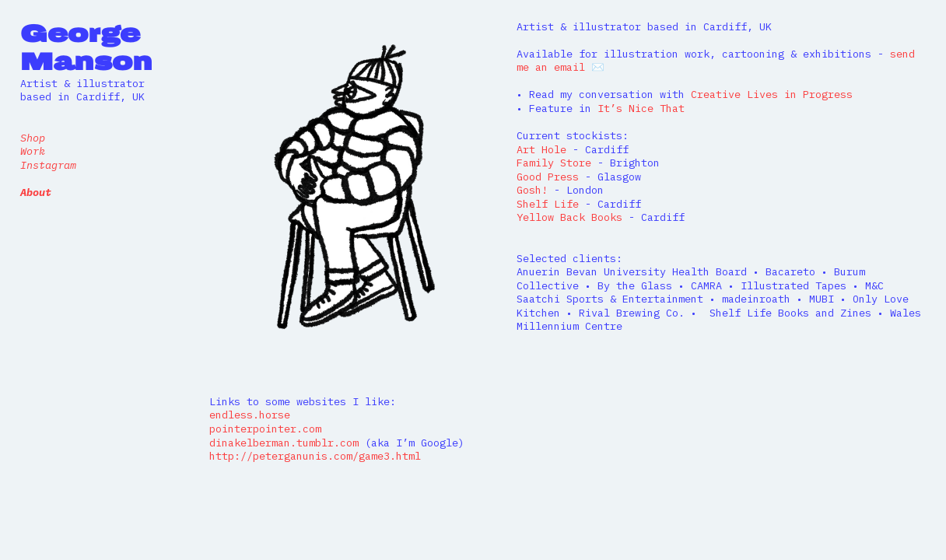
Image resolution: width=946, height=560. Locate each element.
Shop (33, 138)
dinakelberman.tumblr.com (284, 443)
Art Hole (541, 149)
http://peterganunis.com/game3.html (315, 456)
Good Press (548, 177)
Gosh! (535, 190)
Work (33, 151)
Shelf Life (548, 204)
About (36, 192)
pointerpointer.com (265, 429)
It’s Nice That (638, 108)
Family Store (554, 163)
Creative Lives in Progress (772, 94)
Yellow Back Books (569, 217)
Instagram (48, 165)
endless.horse (250, 415)
